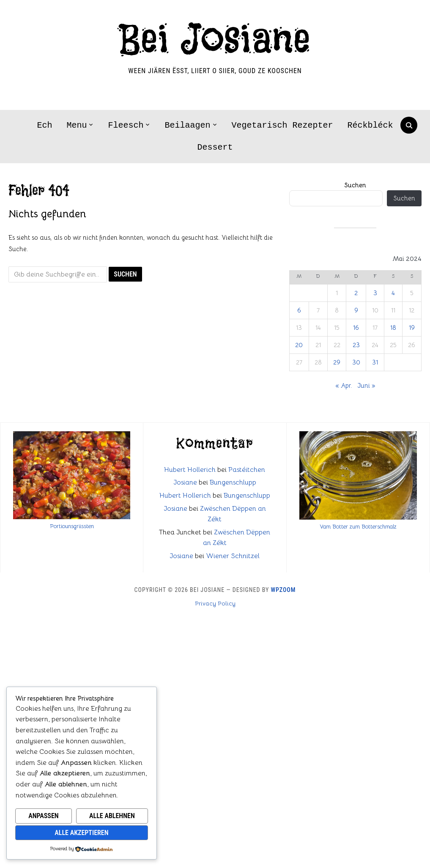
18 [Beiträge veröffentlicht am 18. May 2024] (393, 327)
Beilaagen (187, 125)
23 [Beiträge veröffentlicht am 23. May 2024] (356, 345)
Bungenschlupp (233, 482)
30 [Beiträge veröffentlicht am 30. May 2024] (356, 362)
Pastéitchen (247, 470)
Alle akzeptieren (81, 833)
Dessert (215, 147)
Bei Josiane (215, 40)
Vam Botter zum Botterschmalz (358, 527)
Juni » (366, 385)
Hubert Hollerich (190, 470)
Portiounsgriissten (72, 526)
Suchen (355, 185)
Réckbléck (370, 125)
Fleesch (126, 125)
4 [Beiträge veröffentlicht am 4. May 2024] (393, 293)
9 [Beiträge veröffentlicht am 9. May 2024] (356, 310)
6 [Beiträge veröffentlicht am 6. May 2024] (299, 310)
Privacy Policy (215, 603)
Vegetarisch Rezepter (282, 125)
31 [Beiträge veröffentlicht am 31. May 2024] (375, 362)
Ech (44, 125)
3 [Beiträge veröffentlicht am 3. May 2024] (375, 293)
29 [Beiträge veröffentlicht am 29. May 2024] (337, 362)
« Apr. (344, 385)
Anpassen (43, 816)
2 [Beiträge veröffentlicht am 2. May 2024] (356, 293)
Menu (77, 125)
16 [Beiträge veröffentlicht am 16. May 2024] (356, 327)
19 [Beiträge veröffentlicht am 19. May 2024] (412, 327)
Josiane (185, 482)
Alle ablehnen (112, 816)
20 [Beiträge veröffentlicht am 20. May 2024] (299, 345)
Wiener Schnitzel (233, 556)
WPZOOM (283, 590)
